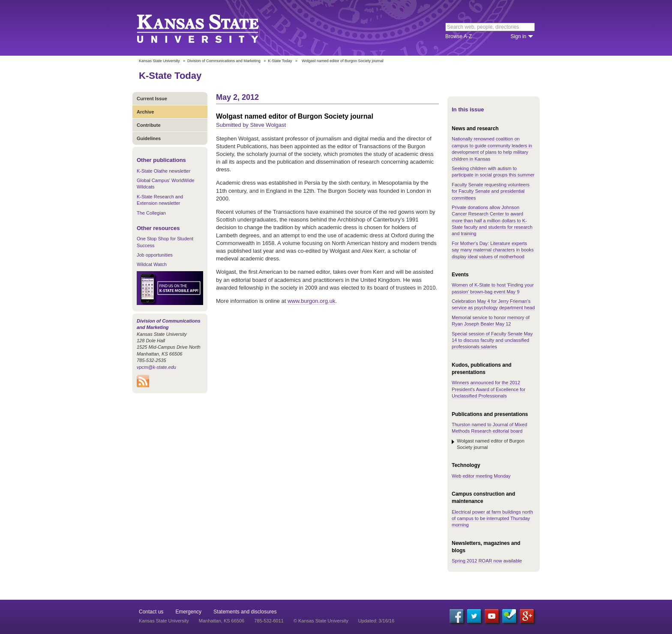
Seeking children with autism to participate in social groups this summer (493, 172)
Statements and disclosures (245, 612)
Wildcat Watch (152, 264)
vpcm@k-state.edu (156, 367)
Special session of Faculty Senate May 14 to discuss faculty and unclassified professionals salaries (492, 340)
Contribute (149, 125)
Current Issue (152, 99)
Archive (145, 112)
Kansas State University (208, 28)
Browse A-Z (459, 36)
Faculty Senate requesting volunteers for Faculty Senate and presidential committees (491, 191)
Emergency (188, 612)
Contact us (151, 612)
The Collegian (151, 213)
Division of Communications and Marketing (224, 61)
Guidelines (149, 138)
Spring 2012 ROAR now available (487, 561)
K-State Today (280, 61)
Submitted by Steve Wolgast (251, 125)
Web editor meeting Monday (481, 476)
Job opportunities (155, 255)
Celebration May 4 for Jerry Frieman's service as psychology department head (493, 304)
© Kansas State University (321, 621)
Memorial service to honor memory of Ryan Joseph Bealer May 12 (491, 321)
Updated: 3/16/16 (376, 621)
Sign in (518, 36)
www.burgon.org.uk (311, 301)
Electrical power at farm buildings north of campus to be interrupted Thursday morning (492, 519)
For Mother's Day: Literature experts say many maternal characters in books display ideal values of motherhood (493, 250)
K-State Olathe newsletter (163, 171)
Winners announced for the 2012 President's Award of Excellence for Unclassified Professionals (489, 389)
